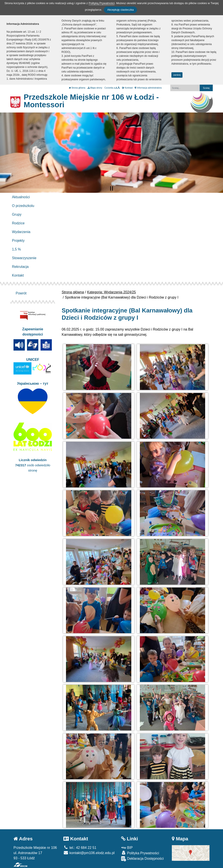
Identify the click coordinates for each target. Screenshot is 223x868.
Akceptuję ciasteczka (120, 10)
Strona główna (77, 88)
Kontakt (18, 275)
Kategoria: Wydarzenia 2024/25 (111, 292)
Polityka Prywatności (140, 853)
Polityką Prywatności (102, 3)
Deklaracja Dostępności (142, 859)
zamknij (177, 75)
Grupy (17, 214)
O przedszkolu (23, 206)
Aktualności (21, 197)
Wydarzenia (21, 232)
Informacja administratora (148, 88)
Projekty (18, 241)
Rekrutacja (20, 267)
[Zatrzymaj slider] (111, 188)
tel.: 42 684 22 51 (80, 848)
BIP (127, 848)
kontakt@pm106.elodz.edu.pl (89, 853)
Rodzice (18, 223)
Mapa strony (95, 88)
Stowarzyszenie (24, 258)
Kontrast (127, 88)
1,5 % (16, 249)
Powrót (21, 293)
